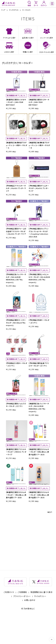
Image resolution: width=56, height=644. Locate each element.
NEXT (49, 539)
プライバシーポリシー (22, 623)
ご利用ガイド (9, 619)
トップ (3, 10)
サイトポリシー (40, 623)
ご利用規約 (22, 619)
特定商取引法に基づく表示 (41, 619)
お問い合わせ (30, 627)
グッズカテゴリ (14, 10)
